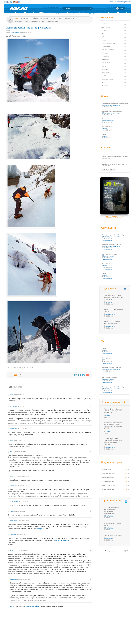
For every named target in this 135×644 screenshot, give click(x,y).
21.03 (103, 162)
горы (27, 368)
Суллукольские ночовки (109, 119)
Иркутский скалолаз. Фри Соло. (112, 111)
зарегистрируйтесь (33, 606)
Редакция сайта (110, 314)
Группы (54, 18)
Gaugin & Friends (106, 469)
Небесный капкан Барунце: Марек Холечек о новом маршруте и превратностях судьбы (113, 426)
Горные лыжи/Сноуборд (109, 43)
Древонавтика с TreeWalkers (113, 535)
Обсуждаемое (35, 21)
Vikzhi (105, 128)
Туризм (104, 76)
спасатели (13, 368)
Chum (12, 395)
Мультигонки (105, 53)
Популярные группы (112, 462)
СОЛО (104, 134)
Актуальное (19, 21)
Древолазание (106, 27)
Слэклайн (104, 30)
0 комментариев (107, 240)
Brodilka (108, 416)
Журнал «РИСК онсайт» (121, 637)
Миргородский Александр (111, 105)
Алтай (23, 368)
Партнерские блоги (115, 501)
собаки (19, 368)
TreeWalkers (109, 516)
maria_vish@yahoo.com (61, 540)
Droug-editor (14, 521)
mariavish (13, 534)
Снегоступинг (105, 69)
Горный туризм (106, 47)
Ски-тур (104, 66)
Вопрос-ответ (25, 18)
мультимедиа (70, 18)
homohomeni (109, 302)
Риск (17, 18)
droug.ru (39, 529)
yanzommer (16, 33)
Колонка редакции (111, 402)
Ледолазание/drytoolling (108, 50)
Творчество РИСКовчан (108, 473)
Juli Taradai (15, 502)
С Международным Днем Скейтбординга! (115, 103)
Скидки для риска (52, 21)
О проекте (77, 637)
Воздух (104, 40)
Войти (111, 2)
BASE (103, 82)
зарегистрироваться (124, 2)
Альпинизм (105, 24)
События (35, 18)
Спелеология (105, 73)
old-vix (105, 136)
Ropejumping (105, 86)
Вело (103, 34)
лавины (31, 368)
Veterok (12, 452)
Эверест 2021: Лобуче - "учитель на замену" (112, 322)
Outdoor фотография (108, 481)
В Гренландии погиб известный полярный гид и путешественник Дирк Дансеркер (113, 441)
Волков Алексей (108, 121)
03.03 (103, 155)
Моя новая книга (107, 127)
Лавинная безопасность (109, 485)
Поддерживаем (109, 289)
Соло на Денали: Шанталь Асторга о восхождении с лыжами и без (113, 411)
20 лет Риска (78, 640)
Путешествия (105, 56)
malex (12, 511)
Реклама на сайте (106, 637)
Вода (103, 37)
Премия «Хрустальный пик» (90, 637)
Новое (27, 21)
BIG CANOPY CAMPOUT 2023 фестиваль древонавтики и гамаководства (112, 510)
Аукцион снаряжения (108, 489)
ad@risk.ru (126, 551)
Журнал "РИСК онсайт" (114, 217)
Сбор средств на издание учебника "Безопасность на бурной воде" (113, 297)
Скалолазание (106, 63)
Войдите (13, 606)
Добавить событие (109, 169)
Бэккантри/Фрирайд (107, 79)
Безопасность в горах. (108, 477)
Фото (8, 30)
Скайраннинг (105, 60)
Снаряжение (45, 18)
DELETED (14, 476)
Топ (43, 21)
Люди (60, 18)
